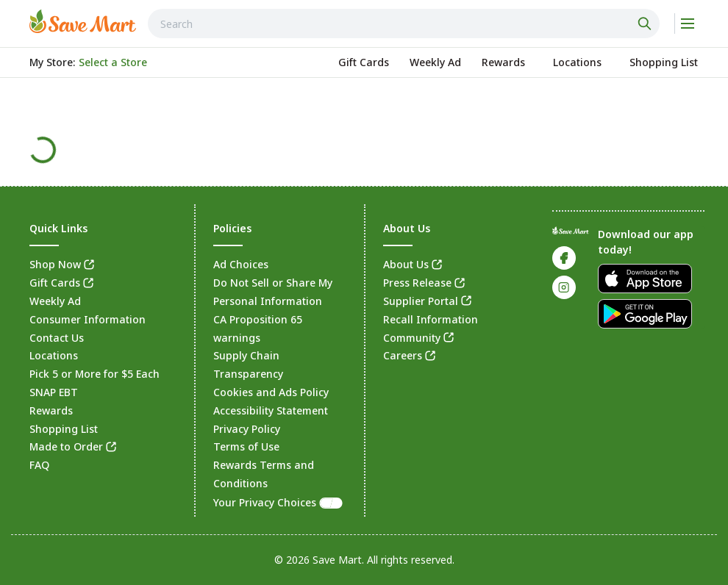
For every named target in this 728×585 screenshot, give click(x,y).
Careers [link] (403, 355)
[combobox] (404, 24)
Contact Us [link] (57, 338)
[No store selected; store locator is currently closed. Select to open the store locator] (113, 62)
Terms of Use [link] (246, 446)
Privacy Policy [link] (247, 429)
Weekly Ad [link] (55, 301)
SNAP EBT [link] (54, 392)
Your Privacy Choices (279, 502)
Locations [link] (54, 355)
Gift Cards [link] (55, 283)
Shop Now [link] (55, 264)
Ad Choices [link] (241, 264)
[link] (83, 21)
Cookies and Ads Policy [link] (271, 392)
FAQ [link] (39, 465)
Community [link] (412, 338)
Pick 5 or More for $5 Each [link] (94, 374)
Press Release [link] (417, 283)
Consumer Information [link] (88, 319)
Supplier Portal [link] (421, 301)
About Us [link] (406, 264)
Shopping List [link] (64, 429)
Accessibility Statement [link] (271, 410)
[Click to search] (646, 24)
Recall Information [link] (431, 319)
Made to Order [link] (66, 446)
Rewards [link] (51, 410)
